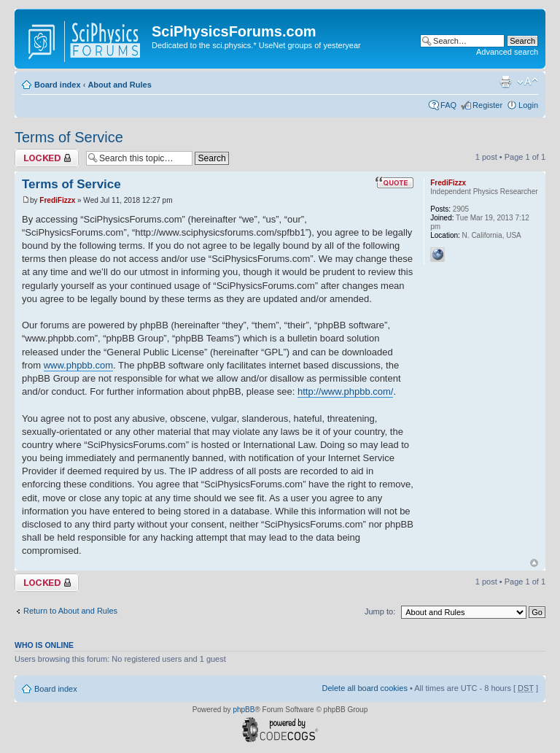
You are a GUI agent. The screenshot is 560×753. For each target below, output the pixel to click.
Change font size (528, 82)
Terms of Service (69, 137)
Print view (505, 82)
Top (534, 563)
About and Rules (119, 85)
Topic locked (47, 158)
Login (528, 105)
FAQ (448, 105)
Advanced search (507, 52)
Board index (58, 85)
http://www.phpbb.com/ (346, 391)
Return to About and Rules (70, 611)
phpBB (244, 710)
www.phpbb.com (78, 365)
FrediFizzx (57, 200)
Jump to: (380, 611)
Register (487, 105)
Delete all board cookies (364, 688)
